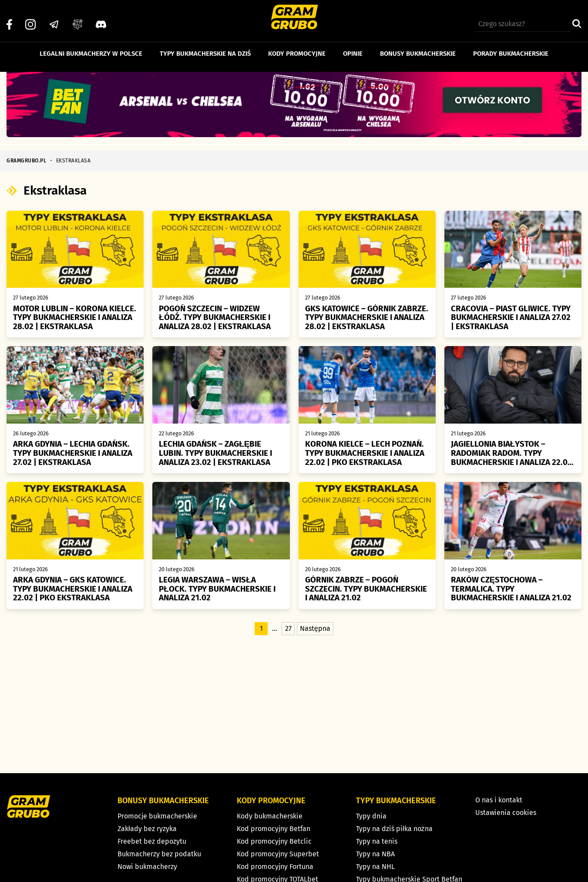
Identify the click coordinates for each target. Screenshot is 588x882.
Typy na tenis (377, 841)
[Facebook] (9, 18)
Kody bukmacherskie (270, 816)
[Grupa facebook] (77, 18)
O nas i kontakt (499, 800)
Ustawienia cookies (506, 813)
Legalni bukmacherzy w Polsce (91, 47)
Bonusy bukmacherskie (418, 47)
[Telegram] (54, 18)
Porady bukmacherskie (511, 47)
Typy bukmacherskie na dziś (205, 47)
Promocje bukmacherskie (157, 816)
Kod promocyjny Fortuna (275, 867)
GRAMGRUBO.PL (26, 161)
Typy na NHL (375, 867)
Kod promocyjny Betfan (274, 829)
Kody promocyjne (297, 47)
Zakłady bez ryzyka (147, 829)
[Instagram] (30, 18)
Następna (315, 634)
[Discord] (101, 18)
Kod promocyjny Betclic (274, 841)
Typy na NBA (375, 854)
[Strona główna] (294, 18)
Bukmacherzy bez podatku (159, 854)
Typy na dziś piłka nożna (394, 829)
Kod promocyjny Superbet (278, 854)
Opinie (353, 47)
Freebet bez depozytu (152, 841)
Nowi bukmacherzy (147, 867)
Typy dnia (371, 816)
